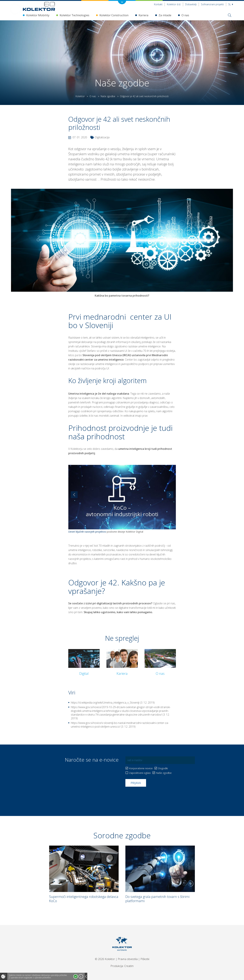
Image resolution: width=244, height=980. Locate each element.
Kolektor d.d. (174, 4)
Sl (231, 4)
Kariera (144, 15)
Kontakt (158, 4)
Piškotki (145, 959)
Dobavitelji (191, 4)
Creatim (129, 966)
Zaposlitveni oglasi (140, 773)
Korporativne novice (141, 768)
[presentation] (151, 795)
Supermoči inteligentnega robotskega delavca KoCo (84, 899)
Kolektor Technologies (74, 15)
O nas (185, 15)
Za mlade (165, 15)
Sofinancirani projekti (212, 4)
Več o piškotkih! (81, 976)
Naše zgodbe (108, 96)
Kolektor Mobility (38, 15)
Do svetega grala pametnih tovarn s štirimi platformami (157, 899)
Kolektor (80, 96)
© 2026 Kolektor (105, 959)
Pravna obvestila (128, 959)
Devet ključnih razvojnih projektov (87, 532)
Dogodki (163, 768)
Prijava (136, 783)
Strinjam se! (76, 976)
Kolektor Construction (114, 15)
